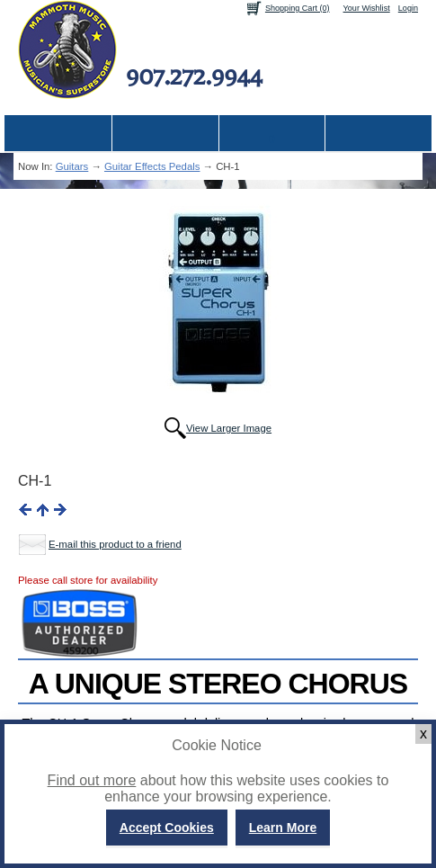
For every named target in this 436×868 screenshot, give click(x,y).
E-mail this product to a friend (115, 544)
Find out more (92, 780)
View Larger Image (229, 428)
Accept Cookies (167, 828)
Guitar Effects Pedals (152, 166)
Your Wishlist (367, 8)
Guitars (72, 166)
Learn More (283, 828)
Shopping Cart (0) (298, 8)
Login (408, 8)
